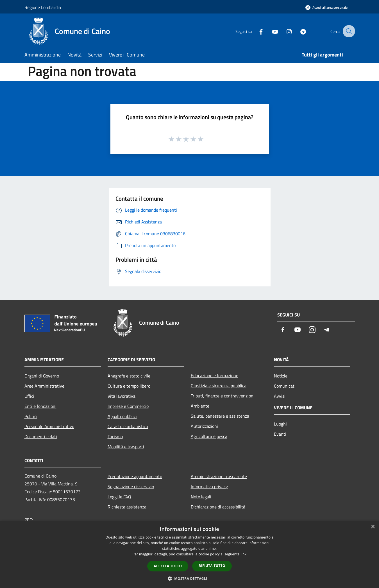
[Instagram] (284, 31)
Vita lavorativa (122, 396)
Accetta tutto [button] (168, 566)
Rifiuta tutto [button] (212, 566)
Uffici (29, 396)
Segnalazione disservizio (131, 487)
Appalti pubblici (122, 416)
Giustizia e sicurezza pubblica (219, 386)
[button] (190, 578)
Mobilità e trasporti (126, 447)
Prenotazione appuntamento (135, 476)
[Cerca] (348, 31)
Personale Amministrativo (49, 426)
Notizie (281, 376)
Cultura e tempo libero (129, 386)
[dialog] (189, 554)
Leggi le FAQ (119, 497)
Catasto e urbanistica (128, 426)
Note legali (201, 497)
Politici (31, 416)
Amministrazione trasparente (219, 476)
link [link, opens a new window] (243, 554)
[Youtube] (270, 31)
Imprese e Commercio (128, 406)
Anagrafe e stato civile (129, 376)
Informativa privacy (209, 487)
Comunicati (285, 386)
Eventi (280, 434)
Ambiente (200, 406)
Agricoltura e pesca (209, 436)
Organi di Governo (42, 376)
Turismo (115, 437)
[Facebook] (256, 31)
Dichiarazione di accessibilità (218, 507)
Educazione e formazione (215, 376)
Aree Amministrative (44, 386)
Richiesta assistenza (127, 507)
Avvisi (280, 396)
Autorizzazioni (204, 426)
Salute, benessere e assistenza (220, 416)
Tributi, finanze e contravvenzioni (223, 396)
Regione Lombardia (43, 7)
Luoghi (280, 424)
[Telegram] (298, 31)
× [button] (373, 527)
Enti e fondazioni (40, 406)
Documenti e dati (41, 437)
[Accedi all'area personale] (326, 7)
